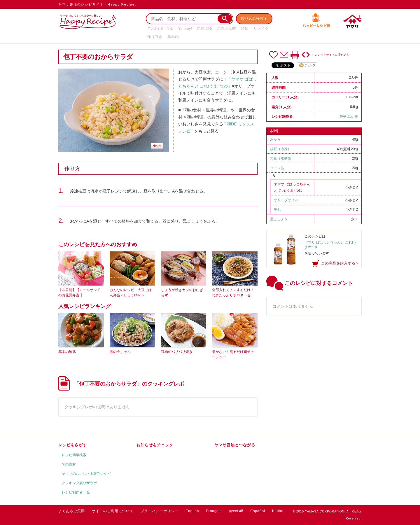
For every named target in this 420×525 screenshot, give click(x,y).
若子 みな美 (349, 117)
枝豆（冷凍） (281, 149)
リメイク (261, 28)
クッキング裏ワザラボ (79, 483)
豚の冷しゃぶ (120, 352)
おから (275, 139)
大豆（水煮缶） (282, 158)
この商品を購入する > (340, 263)
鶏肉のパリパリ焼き (177, 352)
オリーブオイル (286, 200)
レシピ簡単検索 (74, 455)
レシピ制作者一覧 (76, 492)
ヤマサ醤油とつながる (235, 445)
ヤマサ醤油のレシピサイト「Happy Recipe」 (98, 4)
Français (214, 511)
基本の (173, 37)
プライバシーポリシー (160, 511)
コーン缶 (277, 168)
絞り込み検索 (253, 19)
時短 (245, 28)
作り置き (155, 37)
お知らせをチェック (155, 445)
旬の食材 (69, 464)
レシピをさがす (73, 445)
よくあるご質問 (72, 511)
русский (236, 511)
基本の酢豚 (67, 352)
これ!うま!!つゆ (160, 28)
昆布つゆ (204, 28)
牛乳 (277, 209)
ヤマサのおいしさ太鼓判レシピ (86, 474)
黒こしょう (279, 219)
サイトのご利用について (113, 511)
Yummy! (185, 28)
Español (258, 511)
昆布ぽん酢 (226, 28)
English (192, 511)
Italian (278, 511)
